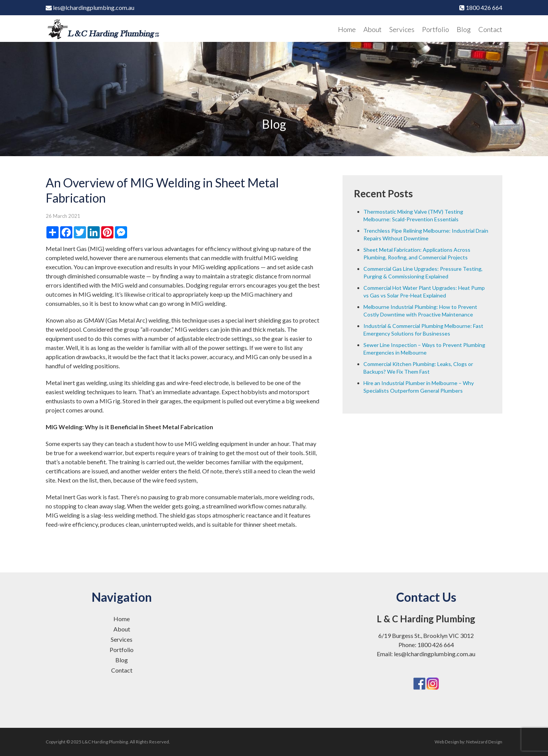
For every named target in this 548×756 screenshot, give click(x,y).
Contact (490, 29)
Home (347, 29)
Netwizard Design (484, 742)
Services (402, 29)
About (373, 29)
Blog (464, 29)
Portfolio (436, 29)
